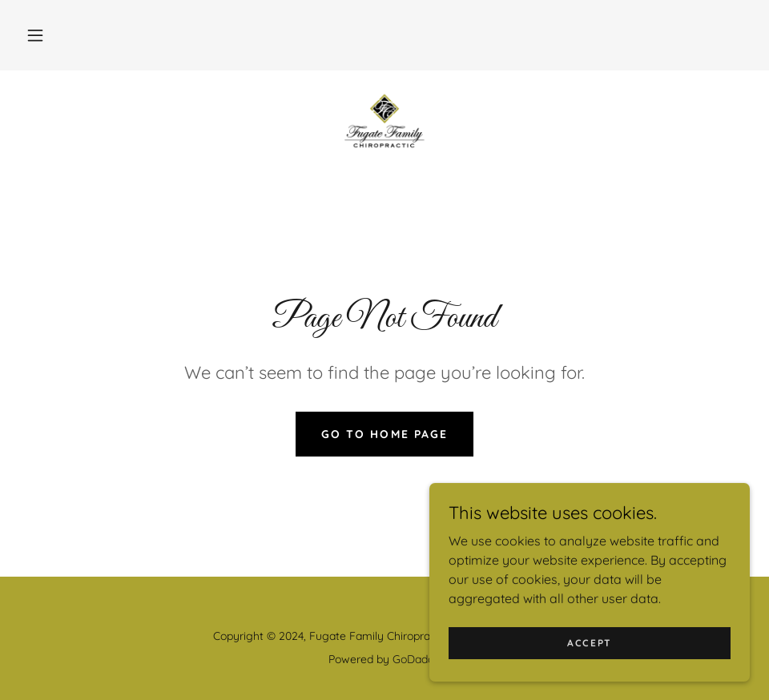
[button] (35, 35)
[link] (384, 122)
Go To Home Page (384, 434)
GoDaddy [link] (417, 659)
